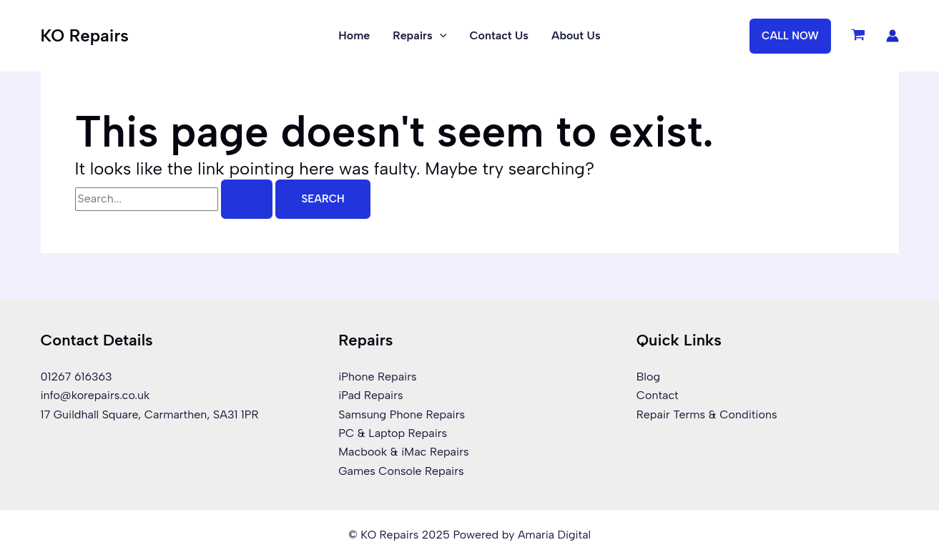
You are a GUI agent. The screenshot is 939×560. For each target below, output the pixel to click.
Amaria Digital (554, 535)
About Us (576, 35)
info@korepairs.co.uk (95, 395)
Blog (648, 377)
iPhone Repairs (378, 377)
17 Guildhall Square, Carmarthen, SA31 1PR (150, 414)
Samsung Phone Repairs (402, 414)
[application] (440, 36)
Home (354, 35)
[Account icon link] (893, 36)
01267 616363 (77, 377)
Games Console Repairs (401, 471)
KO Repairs (85, 35)
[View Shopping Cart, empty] (859, 36)
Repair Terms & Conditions (707, 414)
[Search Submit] (247, 199)
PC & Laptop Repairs (393, 433)
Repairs (419, 36)
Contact (658, 395)
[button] (790, 36)
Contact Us (499, 35)
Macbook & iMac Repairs (404, 452)
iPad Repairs (371, 395)
